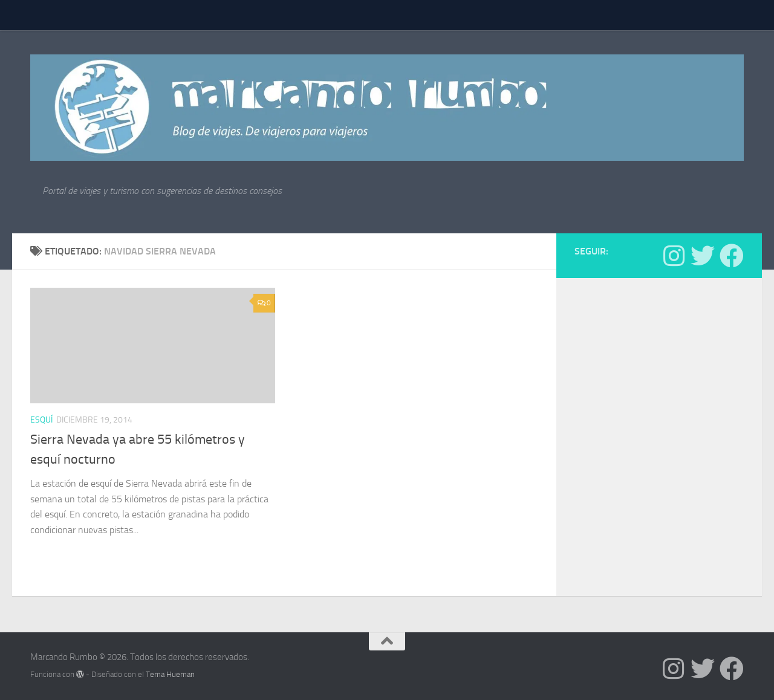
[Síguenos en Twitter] (703, 256)
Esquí (41, 420)
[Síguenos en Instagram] (674, 256)
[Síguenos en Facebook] (732, 256)
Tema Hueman (170, 674)
